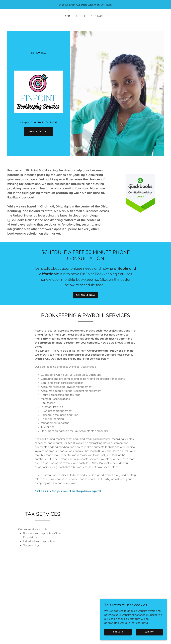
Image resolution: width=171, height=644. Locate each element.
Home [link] (67, 16)
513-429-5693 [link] (39, 53)
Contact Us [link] (100, 16)
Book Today (39, 131)
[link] (39, 91)
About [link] (81, 16)
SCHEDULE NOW (86, 295)
